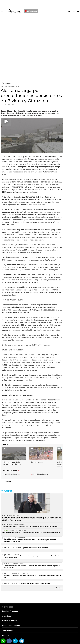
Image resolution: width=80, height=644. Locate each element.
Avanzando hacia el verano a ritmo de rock (35, 584)
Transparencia (8, 630)
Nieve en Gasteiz (37, 462)
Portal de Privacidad (10, 611)
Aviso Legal (7, 616)
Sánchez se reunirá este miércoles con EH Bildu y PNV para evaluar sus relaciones (30, 526)
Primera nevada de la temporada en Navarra (12, 463)
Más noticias (59, 588)
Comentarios (7, 481)
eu (74, 11)
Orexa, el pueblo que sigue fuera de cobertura (32, 548)
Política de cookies (10, 621)
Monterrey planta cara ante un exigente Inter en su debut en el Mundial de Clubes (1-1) (31, 532)
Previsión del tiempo (12, 474)
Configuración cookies (11, 626)
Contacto (6, 635)
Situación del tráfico (40, 474)
